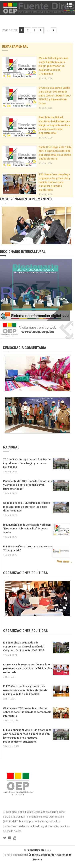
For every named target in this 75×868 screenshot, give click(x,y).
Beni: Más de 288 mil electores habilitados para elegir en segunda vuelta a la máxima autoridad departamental (54, 125)
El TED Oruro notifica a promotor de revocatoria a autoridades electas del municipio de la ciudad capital (26, 690)
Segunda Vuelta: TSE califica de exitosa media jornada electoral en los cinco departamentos (27, 507)
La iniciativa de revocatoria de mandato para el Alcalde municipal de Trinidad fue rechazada (28, 668)
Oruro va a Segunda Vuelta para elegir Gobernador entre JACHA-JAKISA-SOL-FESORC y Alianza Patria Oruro (55, 96)
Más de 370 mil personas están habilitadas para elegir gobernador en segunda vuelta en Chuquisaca (54, 66)
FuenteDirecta (36, 850)
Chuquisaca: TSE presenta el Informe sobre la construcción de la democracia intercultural (27, 712)
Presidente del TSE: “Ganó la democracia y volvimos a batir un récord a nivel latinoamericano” (28, 485)
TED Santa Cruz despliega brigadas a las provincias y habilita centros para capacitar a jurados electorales (54, 182)
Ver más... (64, 561)
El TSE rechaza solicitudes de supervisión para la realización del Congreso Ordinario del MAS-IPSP (24, 646)
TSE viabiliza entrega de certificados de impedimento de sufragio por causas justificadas (27, 463)
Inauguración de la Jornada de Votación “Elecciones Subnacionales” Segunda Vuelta (27, 529)
